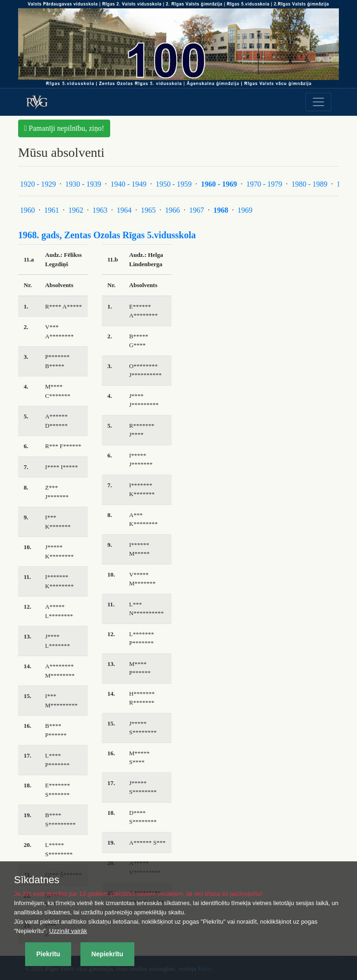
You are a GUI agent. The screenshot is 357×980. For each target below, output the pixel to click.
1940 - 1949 (129, 184)
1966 (172, 210)
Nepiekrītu (107, 954)
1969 (245, 210)
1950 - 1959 (174, 184)
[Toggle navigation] (318, 102)
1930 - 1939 (83, 184)
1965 (148, 210)
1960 (27, 210)
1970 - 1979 (264, 184)
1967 (197, 210)
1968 (221, 210)
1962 (76, 210)
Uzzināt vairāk (68, 931)
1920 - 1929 (38, 184)
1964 (124, 210)
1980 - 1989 (309, 184)
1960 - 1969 (219, 184)
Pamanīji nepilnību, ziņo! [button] (64, 128)
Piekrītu (48, 954)
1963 (100, 210)
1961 (52, 210)
